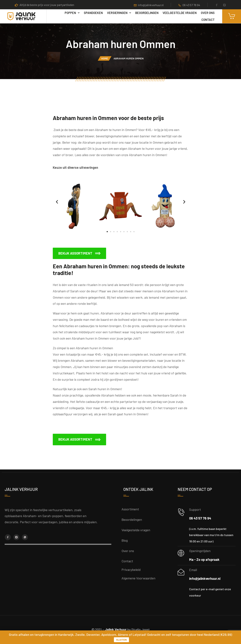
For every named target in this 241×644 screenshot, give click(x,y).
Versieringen (117, 13)
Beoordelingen (147, 13)
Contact (208, 20)
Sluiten (121, 640)
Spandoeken (93, 13)
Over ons (208, 13)
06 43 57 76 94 (191, 5)
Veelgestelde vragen (180, 13)
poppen (70, 13)
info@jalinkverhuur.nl (151, 5)
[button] (57, 202)
